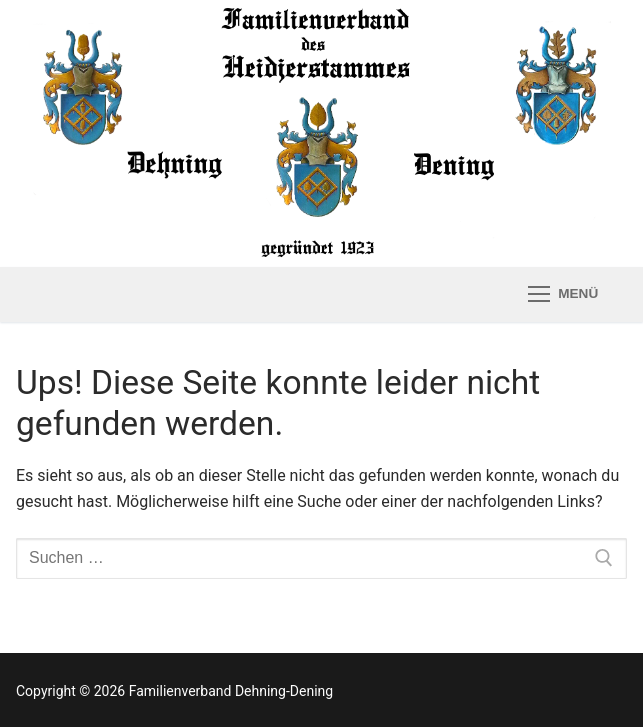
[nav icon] (563, 294)
